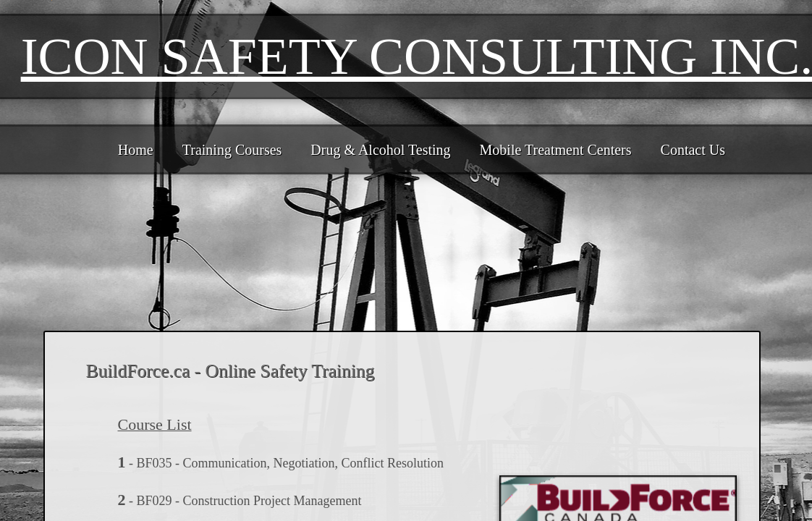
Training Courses (232, 150)
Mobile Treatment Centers (556, 150)
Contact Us (693, 150)
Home (136, 150)
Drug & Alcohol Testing (380, 150)
